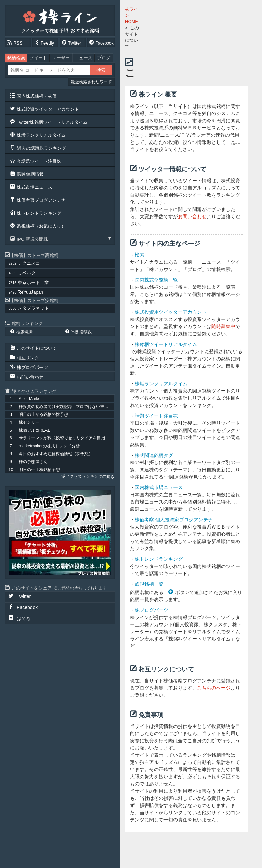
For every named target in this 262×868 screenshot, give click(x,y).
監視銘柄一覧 (149, 584)
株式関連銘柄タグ (154, 455)
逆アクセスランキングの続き (88, 476)
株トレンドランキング (159, 559)
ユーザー (61, 58)
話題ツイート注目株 (156, 416)
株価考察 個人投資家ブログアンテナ (174, 520)
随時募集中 (223, 326)
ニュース (83, 58)
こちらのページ (214, 688)
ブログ (104, 58)
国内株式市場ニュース (159, 487)
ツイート (38, 58)
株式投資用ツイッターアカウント (171, 312)
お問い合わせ (192, 216)
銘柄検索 (16, 58)
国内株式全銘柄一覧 (156, 280)
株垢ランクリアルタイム (161, 384)
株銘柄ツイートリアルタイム (166, 344)
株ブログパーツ (152, 610)
